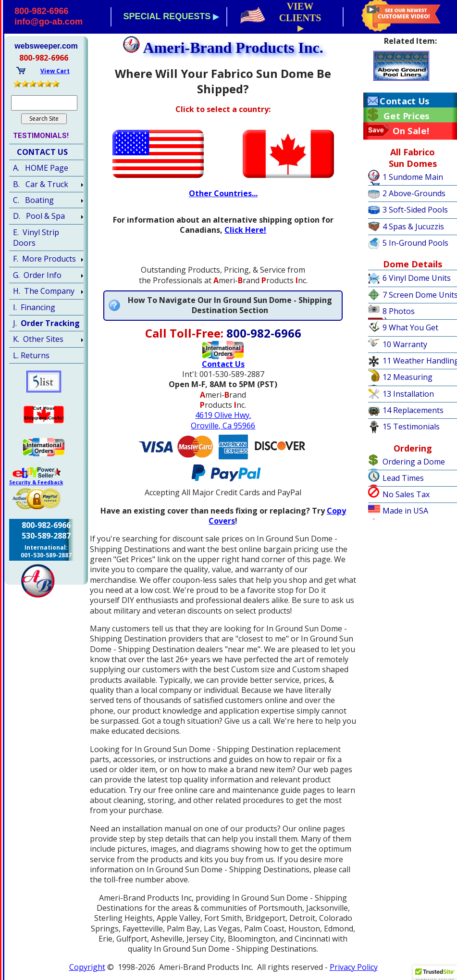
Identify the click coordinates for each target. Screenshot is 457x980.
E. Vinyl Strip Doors (36, 238)
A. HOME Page (41, 168)
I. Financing (34, 307)
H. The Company (44, 291)
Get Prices (406, 116)
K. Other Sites (38, 339)
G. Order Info (37, 275)
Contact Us (404, 101)
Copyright (87, 967)
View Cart (55, 71)
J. (46, 323)
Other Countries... (223, 193)
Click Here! (245, 230)
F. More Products (44, 259)
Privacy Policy (354, 967)
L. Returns (31, 355)
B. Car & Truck (41, 184)
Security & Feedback (36, 482)
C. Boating (33, 200)
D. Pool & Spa (39, 216)
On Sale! (411, 131)
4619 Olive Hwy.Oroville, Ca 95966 (223, 420)
